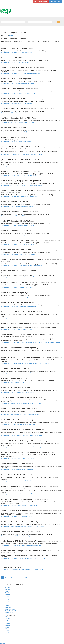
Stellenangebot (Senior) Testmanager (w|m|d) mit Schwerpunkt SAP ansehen (22, 185)
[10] (26, 577)
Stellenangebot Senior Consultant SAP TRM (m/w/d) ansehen (18, 245)
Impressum (3, 643)
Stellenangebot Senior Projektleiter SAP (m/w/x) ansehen (17, 103)
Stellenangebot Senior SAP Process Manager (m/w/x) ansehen (18, 392)
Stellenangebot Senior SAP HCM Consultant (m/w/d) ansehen (18, 329)
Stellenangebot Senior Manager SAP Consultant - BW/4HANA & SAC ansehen (22, 318)
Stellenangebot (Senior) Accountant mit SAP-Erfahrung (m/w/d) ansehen (21, 352)
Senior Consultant (15, 570)
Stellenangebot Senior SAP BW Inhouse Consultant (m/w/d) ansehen (20, 536)
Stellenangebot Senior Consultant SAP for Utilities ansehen (17, 53)
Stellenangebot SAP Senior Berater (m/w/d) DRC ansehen (17, 373)
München (8, 588)
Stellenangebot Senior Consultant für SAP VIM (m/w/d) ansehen (18, 254)
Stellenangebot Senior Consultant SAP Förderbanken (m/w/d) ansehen (20, 277)
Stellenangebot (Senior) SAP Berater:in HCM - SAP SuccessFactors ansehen (22, 155)
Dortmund (8, 601)
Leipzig (7, 600)
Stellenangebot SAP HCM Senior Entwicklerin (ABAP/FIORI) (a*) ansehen (21, 403)
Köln (6, 591)
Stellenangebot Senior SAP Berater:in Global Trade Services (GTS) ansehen (22, 436)
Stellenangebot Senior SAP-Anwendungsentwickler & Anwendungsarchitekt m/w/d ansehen (26, 363)
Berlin (7, 586)
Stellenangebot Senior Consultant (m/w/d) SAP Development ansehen (20, 415)
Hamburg (8, 589)
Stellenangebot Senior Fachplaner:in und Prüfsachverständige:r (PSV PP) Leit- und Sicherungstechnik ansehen (31, 342)
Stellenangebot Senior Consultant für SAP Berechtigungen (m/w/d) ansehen (22, 266)
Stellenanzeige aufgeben (41, 1)
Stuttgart (7, 595)
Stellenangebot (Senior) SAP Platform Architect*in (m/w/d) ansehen (19, 505)
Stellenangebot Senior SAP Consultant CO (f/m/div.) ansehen (18, 206)
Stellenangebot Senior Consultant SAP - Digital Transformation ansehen (20, 74)
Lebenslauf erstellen (56, 1)
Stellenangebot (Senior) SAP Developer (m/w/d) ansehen (17, 132)
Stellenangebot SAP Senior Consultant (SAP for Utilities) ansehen (19, 122)
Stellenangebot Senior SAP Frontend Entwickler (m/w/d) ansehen (19, 481)
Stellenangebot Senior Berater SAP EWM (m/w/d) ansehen (17, 297)
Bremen (7, 631)
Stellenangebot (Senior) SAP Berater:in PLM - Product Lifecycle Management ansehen (24, 458)
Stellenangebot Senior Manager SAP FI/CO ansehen (15, 62)
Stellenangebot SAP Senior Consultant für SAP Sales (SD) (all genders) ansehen (23, 526)
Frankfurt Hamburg (10, 598)
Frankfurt (8, 593)
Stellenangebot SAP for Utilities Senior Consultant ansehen (17, 43)
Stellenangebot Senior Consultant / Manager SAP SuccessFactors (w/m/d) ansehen (24, 559)
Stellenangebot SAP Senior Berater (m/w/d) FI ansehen (16, 383)
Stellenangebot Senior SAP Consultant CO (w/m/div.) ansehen (18, 216)
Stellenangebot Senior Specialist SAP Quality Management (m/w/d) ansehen (22, 545)
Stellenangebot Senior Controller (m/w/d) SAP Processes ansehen (19, 197)
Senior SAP (6, 570)
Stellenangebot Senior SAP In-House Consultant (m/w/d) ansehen (19, 424)
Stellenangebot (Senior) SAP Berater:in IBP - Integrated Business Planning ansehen (24, 447)
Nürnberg (8, 629)
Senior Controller (39, 570)
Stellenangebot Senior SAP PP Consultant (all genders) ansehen (19, 94)
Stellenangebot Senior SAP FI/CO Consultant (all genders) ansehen (19, 176)
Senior (7, 606)
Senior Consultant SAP (27, 570)
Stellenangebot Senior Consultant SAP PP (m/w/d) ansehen (17, 287)
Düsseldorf (8, 596)
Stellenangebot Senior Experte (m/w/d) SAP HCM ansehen (17, 470)
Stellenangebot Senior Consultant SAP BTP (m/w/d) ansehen (18, 517)
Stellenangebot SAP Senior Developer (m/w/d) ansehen (16, 113)
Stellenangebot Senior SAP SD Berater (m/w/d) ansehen (16, 142)
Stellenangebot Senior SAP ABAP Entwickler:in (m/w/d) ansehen (18, 307)
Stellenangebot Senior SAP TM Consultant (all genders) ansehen (19, 83)
